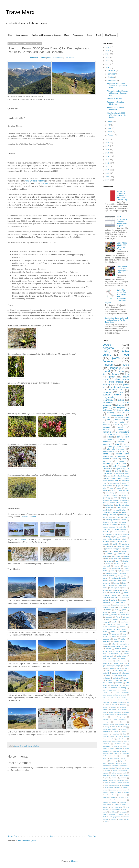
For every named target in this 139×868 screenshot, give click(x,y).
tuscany (126, 556)
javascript (113, 515)
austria (108, 563)
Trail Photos (69, 58)
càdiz (111, 724)
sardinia (109, 554)
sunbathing (117, 678)
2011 (108, 166)
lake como (107, 641)
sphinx (124, 610)
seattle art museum (120, 605)
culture (105, 724)
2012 (108, 163)
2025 (108, 51)
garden (112, 377)
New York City (124, 490)
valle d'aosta (122, 507)
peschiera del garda (116, 780)
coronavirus (107, 468)
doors (113, 632)
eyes (124, 634)
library (124, 758)
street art (120, 405)
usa (107, 559)
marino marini (108, 590)
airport (124, 697)
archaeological (108, 452)
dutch (113, 727)
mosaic (118, 651)
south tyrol (106, 678)
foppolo (105, 637)
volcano (106, 459)
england (110, 437)
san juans (120, 602)
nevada (121, 427)
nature (120, 430)
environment (107, 732)
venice (127, 559)
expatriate (116, 734)
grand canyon (117, 741)
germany (118, 736)
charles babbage (120, 529)
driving (107, 727)
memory (115, 766)
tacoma (105, 807)
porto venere (121, 661)
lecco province (114, 758)
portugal (123, 600)
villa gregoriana (115, 817)
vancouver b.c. (116, 685)
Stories (90, 35)
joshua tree (125, 753)
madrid (126, 646)
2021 (108, 64)
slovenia (105, 797)
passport (124, 778)
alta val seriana (112, 434)
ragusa (126, 666)
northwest (115, 654)
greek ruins (107, 639)
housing (118, 471)
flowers (108, 476)
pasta (123, 658)
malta (125, 763)
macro (118, 763)
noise (124, 483)
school (121, 400)
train (125, 680)
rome (112, 488)
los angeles (115, 588)
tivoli (121, 612)
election (105, 634)
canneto (126, 434)
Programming (78, 35)
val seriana (110, 507)
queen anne (119, 663)
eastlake (123, 573)
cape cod (106, 566)
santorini (106, 673)
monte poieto (108, 651)
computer (113, 717)
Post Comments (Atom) (27, 840)
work (114, 490)
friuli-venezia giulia (119, 578)
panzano (115, 778)
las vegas (121, 439)
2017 (108, 146)
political (121, 442)
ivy (104, 585)
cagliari (118, 624)
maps (124, 588)
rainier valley (110, 668)
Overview (34, 58)
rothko (108, 671)
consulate (106, 495)
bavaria (105, 707)
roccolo (120, 668)
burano (113, 710)
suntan (124, 805)
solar (116, 610)
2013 (108, 160)
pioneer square (115, 503)
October (111, 77)
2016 (108, 149)
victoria (124, 520)
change (127, 712)
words (127, 819)
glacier (108, 471)
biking (124, 459)
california (125, 413)
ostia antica (122, 656)
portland (114, 600)
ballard (105, 466)
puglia (118, 486)
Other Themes (110, 35)
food (25, 746)
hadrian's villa (120, 744)
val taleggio (123, 812)
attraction (126, 561)
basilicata (123, 705)
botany (118, 420)
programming (109, 397)
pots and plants (119, 408)
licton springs (113, 761)
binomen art (116, 390)
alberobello (106, 700)
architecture (107, 410)
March (110, 132)
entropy (124, 729)
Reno (118, 617)
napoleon (106, 773)
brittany (105, 710)
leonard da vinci (120, 641)
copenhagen (123, 717)
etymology (115, 634)
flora (21, 746)
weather (114, 615)
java (115, 537)
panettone (125, 544)
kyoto (107, 756)
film (108, 420)
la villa (114, 756)
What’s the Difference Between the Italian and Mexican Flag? (122, 196)
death (112, 571)
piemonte (107, 392)
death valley (119, 724)
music (125, 365)
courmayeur (106, 722)
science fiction (111, 795)
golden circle (109, 739)
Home (53, 836)
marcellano (106, 766)
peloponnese (107, 661)
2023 (108, 57)
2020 (108, 68)
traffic (118, 680)
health (124, 581)
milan (113, 768)
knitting (112, 585)
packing (116, 544)
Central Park (124, 615)
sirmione (123, 795)
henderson (106, 583)
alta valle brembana (116, 449)
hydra (124, 583)
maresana (107, 442)
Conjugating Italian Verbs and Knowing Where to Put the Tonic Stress (116, 320)
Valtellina (45, 184)
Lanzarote (109, 617)
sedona (105, 607)
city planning (107, 629)
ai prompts (109, 561)
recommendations (116, 415)
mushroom (123, 771)
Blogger (74, 861)
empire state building (110, 729)
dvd (119, 727)
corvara (117, 629)
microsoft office (120, 649)
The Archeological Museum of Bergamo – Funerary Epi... (118, 93)
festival (117, 534)
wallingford (107, 432)
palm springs (108, 486)
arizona (115, 620)
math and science (120, 387)
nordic (125, 773)
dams (105, 632)
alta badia (119, 422)
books (121, 372)
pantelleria (109, 546)
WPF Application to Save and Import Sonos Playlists (122, 221)
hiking (30, 746)
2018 (108, 143)
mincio (119, 768)
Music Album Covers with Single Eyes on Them (123, 270)
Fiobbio (105, 693)
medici (117, 590)
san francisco (108, 517)
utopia (105, 812)
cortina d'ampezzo (119, 719)
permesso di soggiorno (113, 549)
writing (124, 688)
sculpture (106, 464)
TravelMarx (20, 12)
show (122, 452)
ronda (127, 668)
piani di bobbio (110, 783)
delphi (120, 571)
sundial (114, 612)
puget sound (109, 788)
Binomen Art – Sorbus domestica (116, 109)
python (127, 549)
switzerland (109, 505)
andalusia (106, 510)
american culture (122, 417)
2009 (108, 173)
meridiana (124, 766)
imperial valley (123, 410)
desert (127, 571)
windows (114, 688)
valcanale (119, 683)
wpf (106, 822)
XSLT (111, 697)
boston (124, 525)
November (112, 74)
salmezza (113, 790)
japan (105, 515)
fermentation (107, 534)
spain (116, 464)
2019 (108, 139)
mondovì (106, 542)
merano (108, 649)
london (105, 588)
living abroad (117, 478)
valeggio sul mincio (109, 814)
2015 (108, 153)
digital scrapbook (122, 468)
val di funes (113, 812)
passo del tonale (123, 546)
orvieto (113, 775)
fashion (112, 576)
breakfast (123, 707)
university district (112, 520)
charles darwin (110, 715)
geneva (105, 581)
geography (115, 581)
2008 (108, 177)
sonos (127, 444)
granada (123, 637)
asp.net (114, 705)
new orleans (114, 483)
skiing (117, 444)
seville (108, 675)
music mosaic (116, 382)
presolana (106, 602)
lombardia (107, 425)
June (110, 128)
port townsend (115, 785)
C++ (119, 690)
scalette (126, 792)
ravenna (118, 788)
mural (106, 371)
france (105, 578)
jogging (117, 753)
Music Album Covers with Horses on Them (122, 246)
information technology (121, 476)
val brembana (116, 559)
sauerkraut (106, 605)
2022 (108, 61)
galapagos (107, 461)
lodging (123, 498)
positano (106, 663)
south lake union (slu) (119, 800)
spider (119, 488)
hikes (124, 746)
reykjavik (115, 551)
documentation (120, 532)
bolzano (117, 563)
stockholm (123, 802)
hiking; (105, 749)
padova (127, 775)
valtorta (121, 814)
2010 (108, 170)
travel (117, 425)
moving (115, 771)
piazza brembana (123, 783)
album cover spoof (122, 473)
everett (124, 732)
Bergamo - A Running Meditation (115, 103)
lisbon (114, 644)
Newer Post (13, 836)
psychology (125, 785)
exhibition (107, 403)
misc (121, 392)
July (109, 125)
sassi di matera (116, 792)
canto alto (122, 527)
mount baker (115, 593)
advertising (110, 493)
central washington (115, 712)
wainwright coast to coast (118, 447)
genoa (114, 637)
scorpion (115, 673)
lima (115, 498)
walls (115, 459)
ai (117, 697)
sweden (126, 678)
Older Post (92, 836)
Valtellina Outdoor (28, 517)
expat (124, 512)
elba (104, 576)
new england (117, 542)
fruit (112, 736)
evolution (106, 734)
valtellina (36, 746)
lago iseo (122, 585)
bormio (17, 746)
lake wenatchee (115, 539)
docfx (127, 724)
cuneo (116, 495)
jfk (111, 753)
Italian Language (22, 35)
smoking (113, 797)
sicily (120, 607)
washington (112, 413)
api (128, 702)
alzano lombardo (118, 702)
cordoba (105, 719)
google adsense (121, 739)
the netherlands (117, 807)
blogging (106, 622)
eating (125, 727)
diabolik (105, 532)
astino (124, 522)
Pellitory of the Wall (115, 99)
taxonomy (109, 680)
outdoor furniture (112, 395)
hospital (120, 749)
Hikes (10, 35)
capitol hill (106, 529)
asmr (107, 705)
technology (108, 400)
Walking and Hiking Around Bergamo (46, 35)
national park (116, 773)
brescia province (109, 527)
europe (116, 732)
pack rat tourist (109, 658)
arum (118, 561)
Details (43, 58)
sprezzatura (116, 556)
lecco (104, 758)
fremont (116, 374)
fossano (105, 736)
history (108, 537)
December (112, 70)
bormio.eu (22, 539)
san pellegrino (120, 671)
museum (108, 365)
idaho (116, 639)
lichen (105, 761)
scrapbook (121, 554)
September (112, 81)
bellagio (114, 707)
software (109, 610)
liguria (122, 761)
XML (104, 697)
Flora (49, 58)
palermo (121, 461)
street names (107, 805)
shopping (106, 444)
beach (114, 466)
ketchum (123, 639)
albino (115, 700)
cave (104, 712)
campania (106, 512)
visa (124, 464)
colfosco (123, 466)
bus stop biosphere (119, 510)
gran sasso (106, 741)
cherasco (113, 627)
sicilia (127, 437)
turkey (118, 517)
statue (114, 802)
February (111, 135)
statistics (105, 802)
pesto (127, 780)
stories (105, 454)
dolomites (106, 417)
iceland (109, 439)
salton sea (125, 551)
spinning (106, 556)
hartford (116, 746)
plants (116, 358)
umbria (126, 517)
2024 (108, 54)
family (124, 495)
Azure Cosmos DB (109, 690)
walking (106, 384)
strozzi (105, 612)
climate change (122, 715)
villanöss (113, 819)
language (116, 368)
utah (125, 810)
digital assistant (111, 573)
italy (105, 374)
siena (127, 607)
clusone (105, 717)
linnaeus (106, 644)
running (105, 790)
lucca (111, 763)
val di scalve (107, 683)
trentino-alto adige (123, 505)
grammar (126, 534)
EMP (125, 690)
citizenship (116, 568)
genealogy (106, 498)
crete (125, 722)
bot (125, 563)
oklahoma (106, 775)
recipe (125, 788)
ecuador (123, 632)
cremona (117, 722)
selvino (113, 607)
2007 (108, 180)
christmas (123, 627)
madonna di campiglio (113, 646)
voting (121, 819)
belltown (106, 525)
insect (107, 478)
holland (112, 749)
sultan (117, 805)
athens (124, 620)
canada (116, 512)
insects (124, 751)
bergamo (108, 348)
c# (118, 710)
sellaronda (125, 673)
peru (119, 437)
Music (67, 35)
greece (105, 408)
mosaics (108, 771)
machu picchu (124, 644)
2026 (108, 47)
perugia (105, 780)
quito (107, 551)
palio (107, 778)
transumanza (115, 810)
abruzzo (126, 617)
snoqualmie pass (120, 675)
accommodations (122, 432)
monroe (126, 768)
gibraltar (126, 736)
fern (119, 576)
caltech (124, 710)
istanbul (105, 753)
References (58, 58)
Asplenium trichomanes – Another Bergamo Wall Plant (117, 86)
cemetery (117, 566)
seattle (107, 345)
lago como (123, 756)
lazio (125, 539)
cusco (124, 629)
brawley (115, 622)
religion (126, 503)
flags (124, 734)
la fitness (123, 537)
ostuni (120, 775)
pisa (106, 785)
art (116, 384)
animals (106, 430)
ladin (104, 539)
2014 (108, 156)
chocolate (122, 493)
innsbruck (116, 751)
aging (107, 620)
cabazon (109, 624)
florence (108, 361)
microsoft (106, 768)
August (111, 121)
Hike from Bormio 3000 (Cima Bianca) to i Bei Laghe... (117, 115)
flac (125, 576)
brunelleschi (125, 622)
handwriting (106, 746)
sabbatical (123, 515)
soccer (121, 797)
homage (116, 583)
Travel (98, 35)
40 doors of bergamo (111, 522)
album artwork (122, 379)
